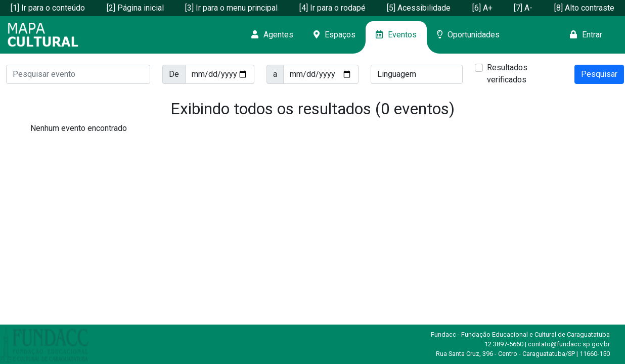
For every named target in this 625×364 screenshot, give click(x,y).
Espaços (334, 35)
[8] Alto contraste (584, 8)
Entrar (586, 35)
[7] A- (523, 8)
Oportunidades (468, 35)
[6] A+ (482, 8)
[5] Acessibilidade (419, 8)
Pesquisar (599, 74)
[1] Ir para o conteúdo (48, 8)
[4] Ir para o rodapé (332, 8)
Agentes (272, 35)
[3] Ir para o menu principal (231, 8)
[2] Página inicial (135, 8)
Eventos (396, 35)
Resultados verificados (507, 74)
